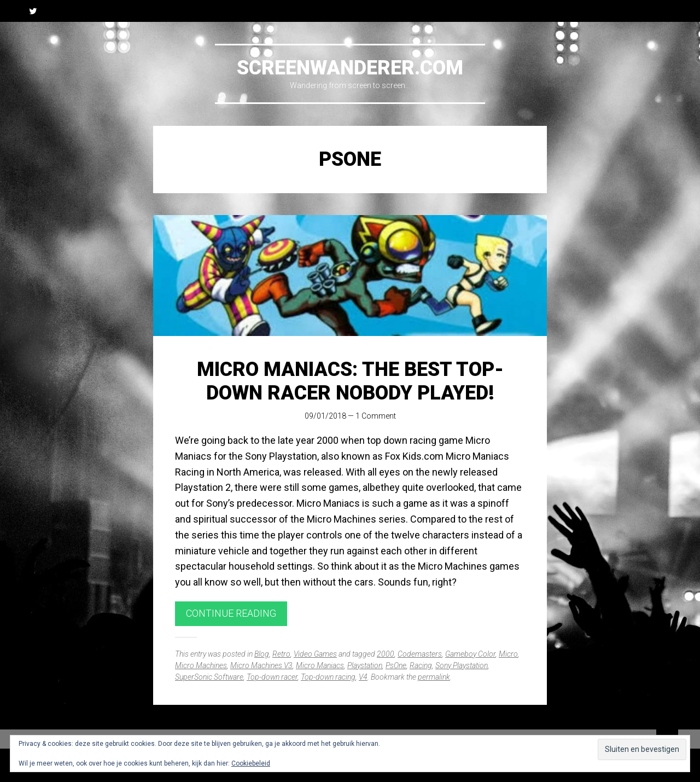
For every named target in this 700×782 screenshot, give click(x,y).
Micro (508, 654)
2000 (386, 654)
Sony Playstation (462, 665)
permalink (434, 677)
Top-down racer (272, 677)
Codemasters (420, 654)
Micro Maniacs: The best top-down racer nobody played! (350, 381)
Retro (281, 654)
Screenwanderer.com (350, 68)
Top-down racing (328, 677)
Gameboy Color (470, 654)
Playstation (365, 665)
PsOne (396, 665)
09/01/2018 (325, 416)
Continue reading (231, 613)
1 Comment (376, 416)
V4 (363, 677)
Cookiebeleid (251, 763)
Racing (421, 665)
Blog (262, 654)
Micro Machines (201, 665)
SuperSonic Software (209, 677)
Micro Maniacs (320, 665)
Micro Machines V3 (261, 665)
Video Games (315, 654)
